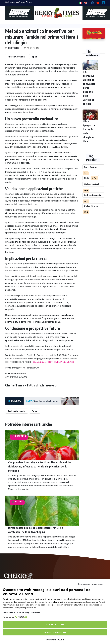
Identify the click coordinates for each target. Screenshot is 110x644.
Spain (35, 57)
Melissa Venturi (91, 184)
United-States (91, 206)
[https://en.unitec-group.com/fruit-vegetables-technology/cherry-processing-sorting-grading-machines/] (16, 13)
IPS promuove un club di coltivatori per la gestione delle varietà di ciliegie (89, 88)
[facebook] (91, 2)
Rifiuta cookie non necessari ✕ (92, 584)
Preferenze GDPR (55, 640)
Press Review (90, 167)
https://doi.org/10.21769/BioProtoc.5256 (53, 362)
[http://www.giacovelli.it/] (94, 34)
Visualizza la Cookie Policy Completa (21, 613)
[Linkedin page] (102, 2)
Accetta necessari (55, 632)
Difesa (19, 502)
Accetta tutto (55, 624)
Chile (86, 178)
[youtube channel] (97, 2)
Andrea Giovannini (17, 57)
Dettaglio (14, 48)
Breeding (21, 436)
